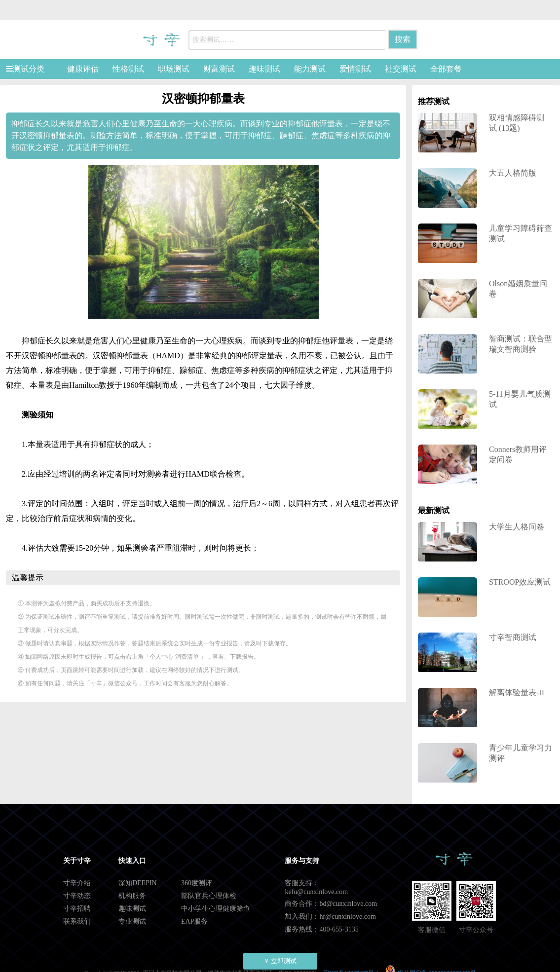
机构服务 (132, 896)
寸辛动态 (77, 896)
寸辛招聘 (77, 909)
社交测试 (401, 69)
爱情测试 (355, 69)
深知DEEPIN (138, 883)
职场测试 (174, 69)
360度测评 (197, 883)
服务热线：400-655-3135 (321, 929)
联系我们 (77, 921)
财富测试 (219, 69)
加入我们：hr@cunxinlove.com (330, 916)
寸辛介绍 (77, 883)
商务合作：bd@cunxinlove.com (331, 904)
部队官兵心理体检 (209, 896)
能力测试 (310, 69)
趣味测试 (264, 69)
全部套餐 (446, 69)
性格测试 (128, 69)
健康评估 (83, 69)
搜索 (403, 39)
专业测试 (132, 921)
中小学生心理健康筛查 (216, 909)
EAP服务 (194, 921)
